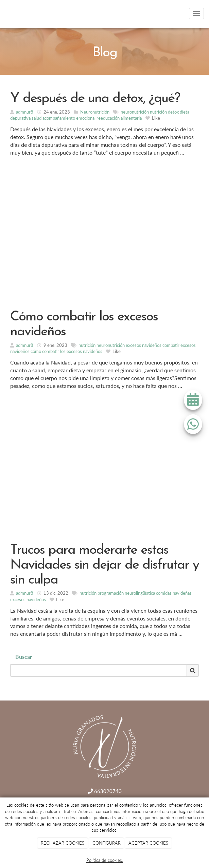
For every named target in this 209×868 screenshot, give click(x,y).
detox (173, 112)
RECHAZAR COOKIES (63, 843)
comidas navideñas (174, 593)
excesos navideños (144, 345)
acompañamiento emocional (69, 118)
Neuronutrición (95, 112)
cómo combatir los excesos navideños (66, 351)
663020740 (105, 791)
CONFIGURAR (107, 843)
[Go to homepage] (3, 14)
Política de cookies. (105, 860)
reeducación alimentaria (119, 118)
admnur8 (25, 112)
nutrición (158, 112)
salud (37, 118)
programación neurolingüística (126, 593)
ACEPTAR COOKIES (148, 843)
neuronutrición (135, 112)
